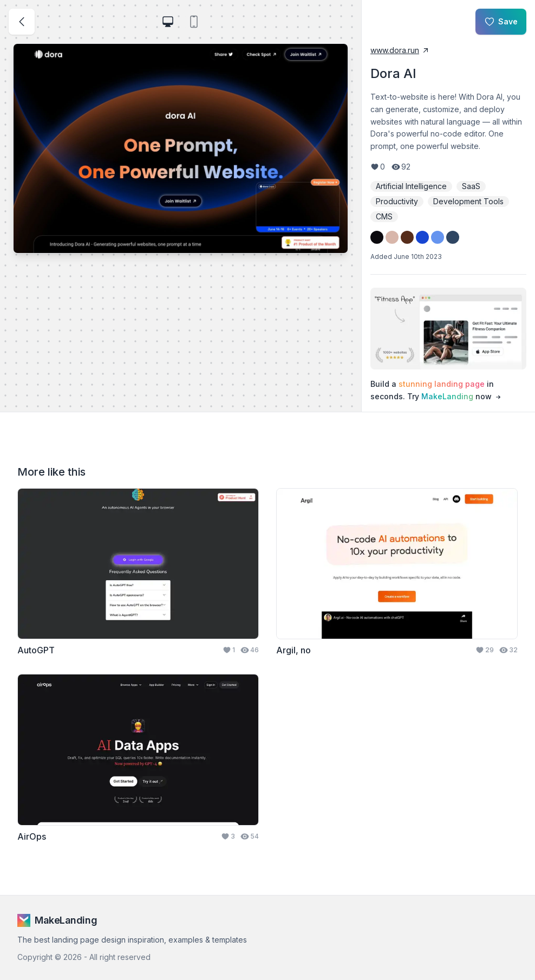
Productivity (397, 201)
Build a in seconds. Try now (436, 390)
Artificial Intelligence (411, 186)
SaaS (471, 186)
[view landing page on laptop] (168, 22)
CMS (384, 216)
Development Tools (468, 201)
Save (501, 22)
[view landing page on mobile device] (194, 22)
